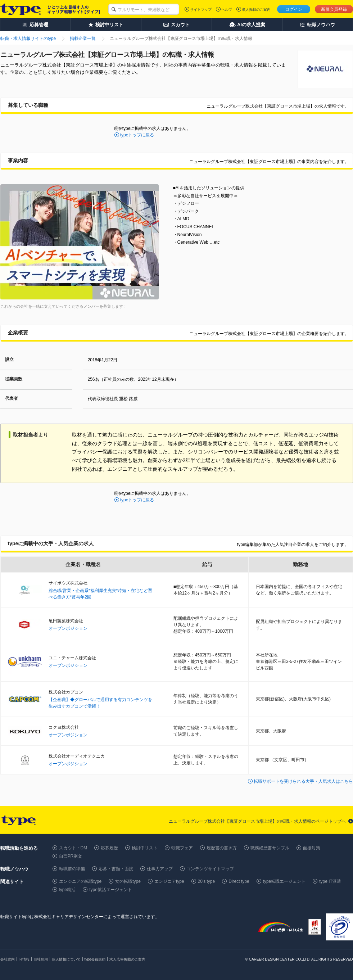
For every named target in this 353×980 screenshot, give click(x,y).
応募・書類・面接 (116, 869)
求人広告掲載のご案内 (127, 959)
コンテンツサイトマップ (210, 869)
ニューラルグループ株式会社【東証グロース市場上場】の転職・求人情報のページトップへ (257, 821)
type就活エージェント (111, 890)
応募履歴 (109, 848)
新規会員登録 (334, 9)
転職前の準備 (72, 869)
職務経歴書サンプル (270, 848)
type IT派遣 (330, 881)
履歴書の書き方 (222, 848)
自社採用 (41, 959)
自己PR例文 (71, 856)
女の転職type (128, 881)
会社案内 (8, 959)
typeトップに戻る (137, 135)
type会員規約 (95, 959)
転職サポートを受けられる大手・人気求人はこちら (303, 781)
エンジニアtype (169, 881)
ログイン (294, 9)
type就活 (67, 890)
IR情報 (24, 959)
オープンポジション (68, 628)
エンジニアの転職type (80, 881)
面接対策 (312, 848)
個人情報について (66, 959)
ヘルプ (227, 10)
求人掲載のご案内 (256, 10)
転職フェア (182, 848)
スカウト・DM (73, 848)
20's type (207, 881)
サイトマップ (201, 10)
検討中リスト (145, 848)
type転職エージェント (284, 881)
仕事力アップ (160, 869)
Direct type (239, 881)
